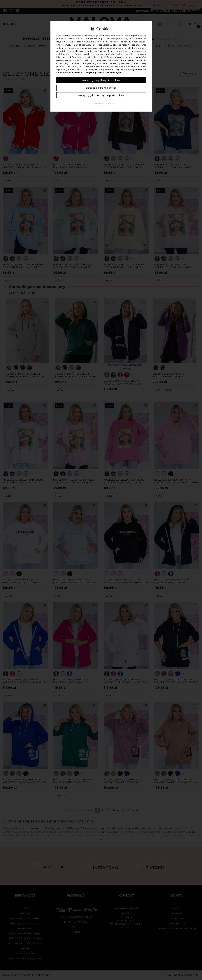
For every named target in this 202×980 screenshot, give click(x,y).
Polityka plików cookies (101, 103)
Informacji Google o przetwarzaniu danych (96, 73)
